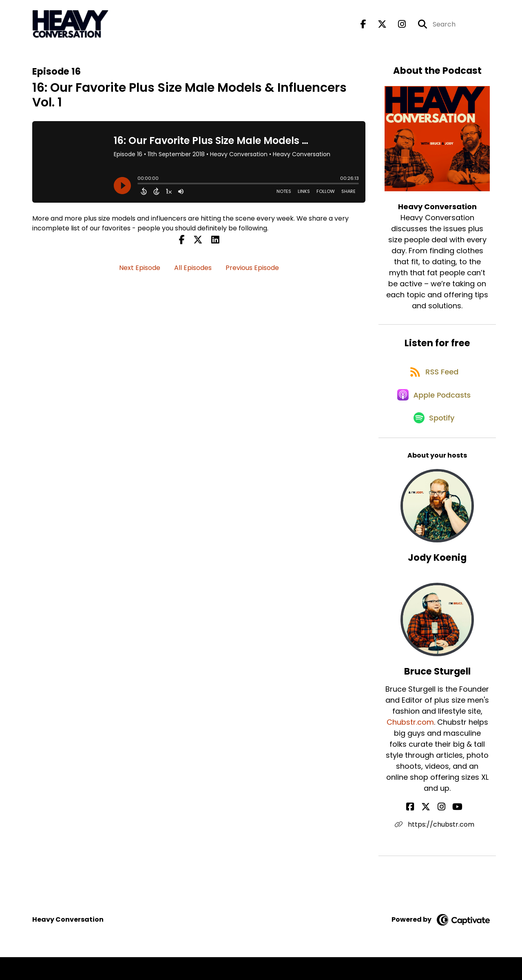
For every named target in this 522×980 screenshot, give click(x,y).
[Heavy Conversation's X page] (377, 27)
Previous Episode (252, 273)
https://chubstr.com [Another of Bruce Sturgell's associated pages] (437, 847)
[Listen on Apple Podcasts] (433, 411)
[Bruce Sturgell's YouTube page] (452, 830)
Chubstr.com (410, 745)
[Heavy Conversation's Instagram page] (397, 27)
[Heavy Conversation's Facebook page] (363, 27)
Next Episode (140, 273)
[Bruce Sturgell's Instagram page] (441, 830)
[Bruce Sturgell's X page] (431, 830)
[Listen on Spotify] (433, 440)
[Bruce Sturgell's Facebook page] (421, 830)
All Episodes (193, 273)
